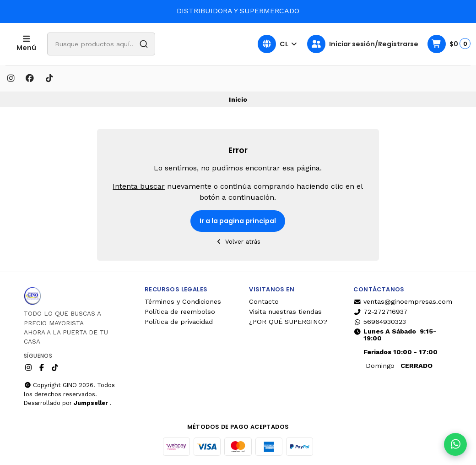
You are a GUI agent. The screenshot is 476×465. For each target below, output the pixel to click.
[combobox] (128, 44)
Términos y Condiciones (183, 301)
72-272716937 (380, 312)
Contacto (264, 301)
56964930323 (380, 322)
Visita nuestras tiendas (285, 312)
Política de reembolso (180, 312)
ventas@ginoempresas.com (403, 301)
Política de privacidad (179, 322)
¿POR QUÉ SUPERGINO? (288, 322)
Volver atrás (238, 242)
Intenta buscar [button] (139, 186)
